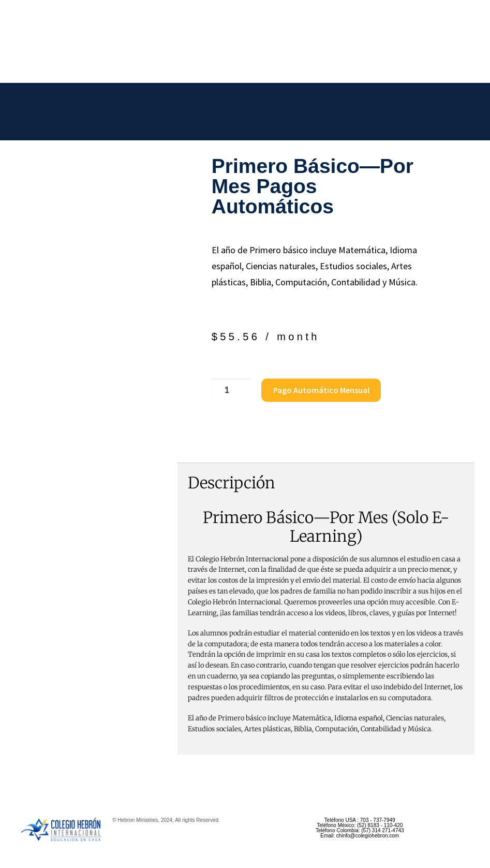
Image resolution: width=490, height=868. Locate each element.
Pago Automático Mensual (319, 390)
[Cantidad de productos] (229, 390)
